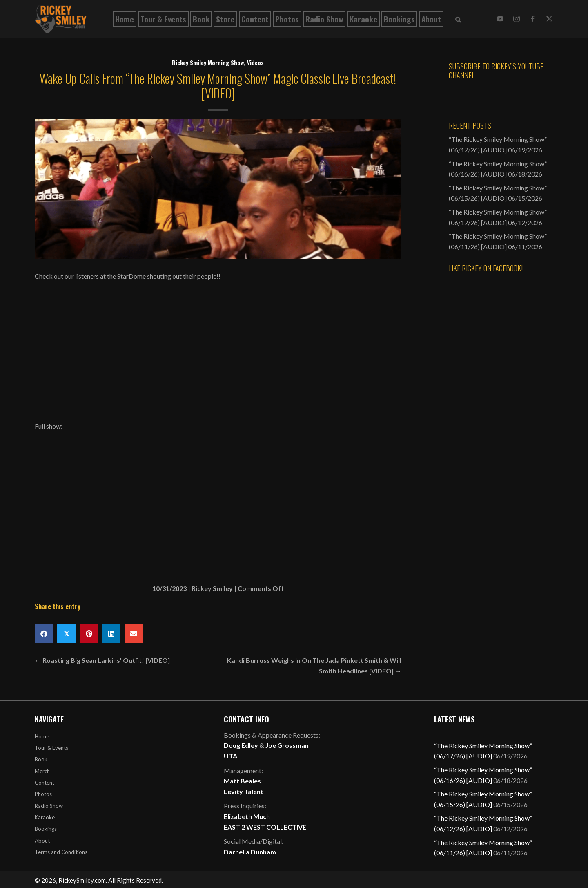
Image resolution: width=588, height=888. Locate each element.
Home (42, 736)
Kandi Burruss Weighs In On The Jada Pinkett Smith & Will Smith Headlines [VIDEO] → (314, 665)
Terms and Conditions (61, 852)
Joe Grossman (287, 745)
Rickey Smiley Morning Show (208, 62)
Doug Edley (241, 745)
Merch (42, 771)
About (42, 841)
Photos (43, 794)
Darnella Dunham (250, 852)
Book (41, 759)
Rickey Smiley (212, 588)
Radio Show (49, 806)
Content (45, 783)
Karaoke (45, 817)
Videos (255, 62)
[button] (500, 19)
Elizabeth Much (247, 816)
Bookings (46, 829)
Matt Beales (242, 781)
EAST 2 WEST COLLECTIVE (265, 827)
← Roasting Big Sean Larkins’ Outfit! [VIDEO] (102, 660)
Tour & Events (51, 748)
